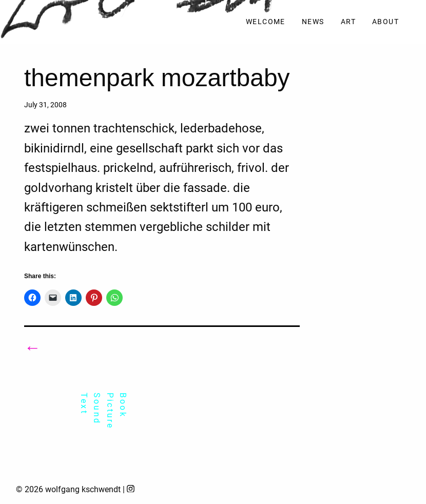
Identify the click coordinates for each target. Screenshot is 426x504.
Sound (97, 409)
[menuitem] (266, 22)
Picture (110, 411)
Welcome (266, 22)
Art (348, 22)
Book (123, 405)
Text (84, 404)
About (385, 22)
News (313, 22)
